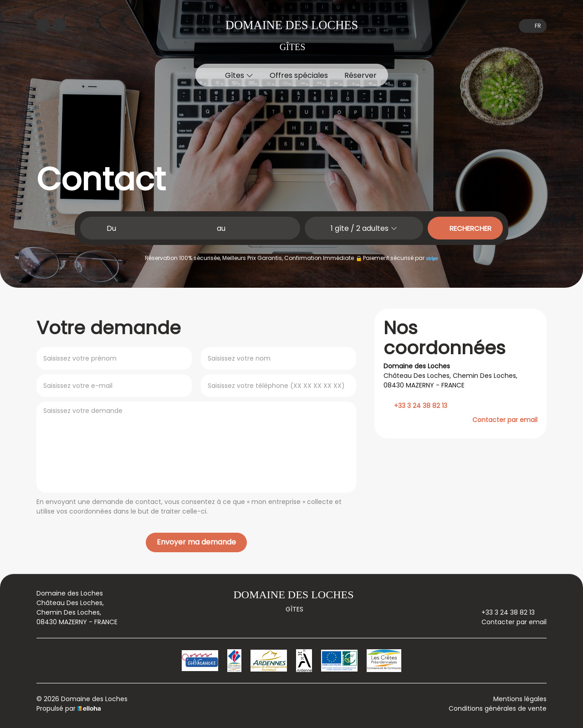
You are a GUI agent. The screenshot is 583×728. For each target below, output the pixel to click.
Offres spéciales (299, 75)
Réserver (361, 75)
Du (111, 228)
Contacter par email (505, 420)
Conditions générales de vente (498, 708)
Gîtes (239, 75)
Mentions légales (520, 699)
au (221, 228)
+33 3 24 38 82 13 (503, 612)
